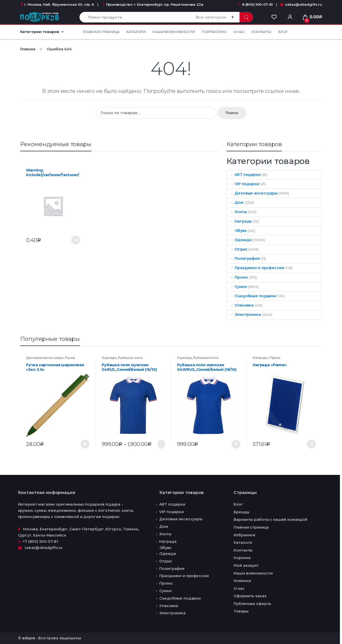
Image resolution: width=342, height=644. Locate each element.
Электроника (244, 315)
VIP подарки (243, 184)
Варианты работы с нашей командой (271, 520)
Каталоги (136, 32)
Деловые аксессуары (252, 193)
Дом (235, 202)
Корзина (242, 558)
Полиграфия (243, 258)
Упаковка (240, 305)
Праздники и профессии (256, 268)
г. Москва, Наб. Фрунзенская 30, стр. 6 (57, 4)
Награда (240, 221)
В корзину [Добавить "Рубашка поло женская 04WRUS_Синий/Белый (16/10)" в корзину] (236, 444)
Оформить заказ (250, 596)
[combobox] (135, 17)
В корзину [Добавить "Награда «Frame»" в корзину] (311, 444)
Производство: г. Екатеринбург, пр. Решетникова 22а (153, 4)
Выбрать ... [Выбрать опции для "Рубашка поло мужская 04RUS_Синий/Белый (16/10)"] (160, 444)
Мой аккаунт (246, 566)
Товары (241, 611)
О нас (239, 32)
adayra (28, 638)
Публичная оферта (252, 604)
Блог (283, 32)
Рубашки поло (130, 358)
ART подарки (244, 175)
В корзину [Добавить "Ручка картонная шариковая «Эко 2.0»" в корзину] (85, 444)
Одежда (239, 240)
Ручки (70, 358)
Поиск (232, 113)
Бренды (241, 512)
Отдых (237, 249)
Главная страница (101, 32)
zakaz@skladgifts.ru (301, 4)
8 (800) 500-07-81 (256, 4)
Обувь (237, 231)
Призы (275, 358)
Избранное (245, 535)
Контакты (262, 32)
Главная (28, 49)
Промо (238, 277)
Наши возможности (174, 32)
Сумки (237, 287)
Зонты (237, 212)
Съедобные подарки (252, 296)
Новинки (242, 581)
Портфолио (214, 32)
